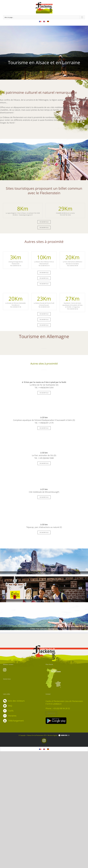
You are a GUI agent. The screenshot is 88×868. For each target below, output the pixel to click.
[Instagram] (5, 670)
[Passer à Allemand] (48, 21)
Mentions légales (53, 735)
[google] (56, 718)
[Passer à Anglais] (44, 21)
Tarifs (11, 711)
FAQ (10, 706)
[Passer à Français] (40, 21)
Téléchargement (16, 721)
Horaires (12, 716)
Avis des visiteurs (16, 701)
